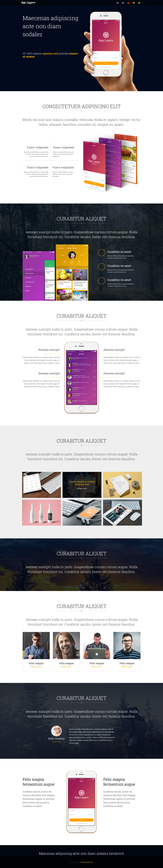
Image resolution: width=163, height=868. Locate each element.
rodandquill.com (87, 862)
